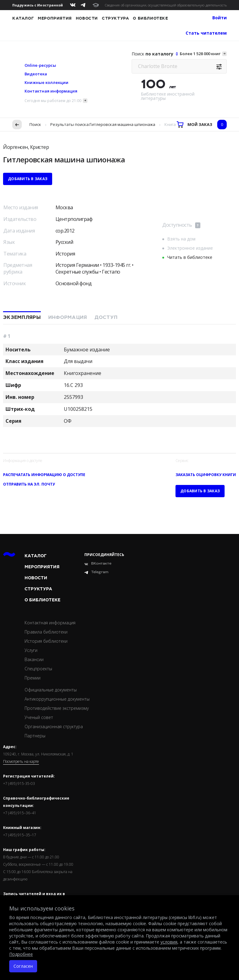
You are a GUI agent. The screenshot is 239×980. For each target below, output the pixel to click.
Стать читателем (206, 33)
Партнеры (35, 736)
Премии (33, 678)
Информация (68, 317)
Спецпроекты (38, 669)
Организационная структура (54, 726)
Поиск (35, 124)
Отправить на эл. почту (29, 484)
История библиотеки (46, 641)
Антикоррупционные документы (57, 699)
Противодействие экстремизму (57, 708)
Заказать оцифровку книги (206, 475)
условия (169, 942)
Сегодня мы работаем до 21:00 (53, 101)
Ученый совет (39, 717)
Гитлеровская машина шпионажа (122, 124)
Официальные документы (51, 690)
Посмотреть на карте (21, 762)
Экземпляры (22, 317)
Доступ (106, 317)
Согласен (23, 966)
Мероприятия (55, 18)
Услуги (31, 650)
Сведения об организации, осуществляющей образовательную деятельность (166, 5)
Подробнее (21, 954)
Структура (115, 18)
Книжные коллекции (46, 82)
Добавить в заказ (28, 179)
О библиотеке (150, 18)
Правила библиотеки (46, 632)
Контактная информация (51, 91)
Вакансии (34, 659)
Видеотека (36, 74)
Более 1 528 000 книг (200, 54)
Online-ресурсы (40, 65)
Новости (87, 18)
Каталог (23, 18)
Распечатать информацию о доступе (44, 475)
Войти (220, 18)
